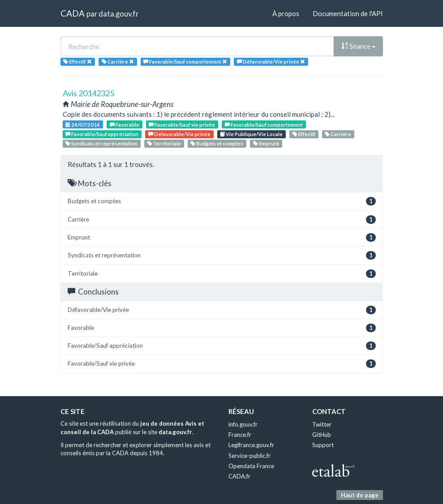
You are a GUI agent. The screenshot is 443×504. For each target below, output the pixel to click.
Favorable (125, 125)
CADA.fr (239, 476)
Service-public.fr (249, 456)
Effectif (304, 134)
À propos (286, 13)
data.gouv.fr (118, 14)
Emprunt (266, 143)
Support (323, 445)
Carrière (338, 134)
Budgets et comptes (217, 143)
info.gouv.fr (243, 424)
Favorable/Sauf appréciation (102, 134)
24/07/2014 (83, 125)
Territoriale (164, 143)
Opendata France (251, 466)
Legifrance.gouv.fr (251, 445)
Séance (358, 46)
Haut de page (360, 495)
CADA (73, 13)
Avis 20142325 (88, 93)
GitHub (322, 435)
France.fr (240, 435)
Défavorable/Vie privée (179, 134)
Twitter (322, 424)
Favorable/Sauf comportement (264, 125)
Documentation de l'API (348, 13)
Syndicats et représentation (101, 143)
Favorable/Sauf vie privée (182, 125)
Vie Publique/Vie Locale (251, 134)
